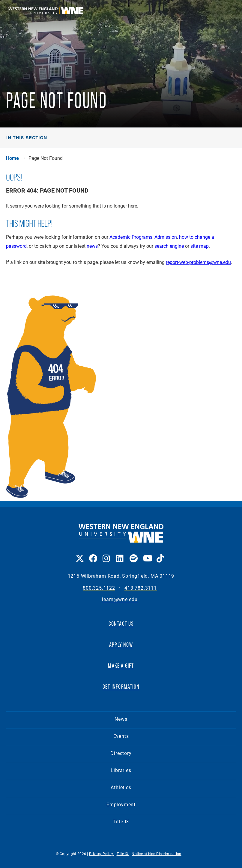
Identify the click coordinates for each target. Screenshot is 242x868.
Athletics (121, 787)
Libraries (121, 770)
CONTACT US (121, 624)
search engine (169, 246)
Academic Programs (131, 237)
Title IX (121, 821)
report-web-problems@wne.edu (198, 262)
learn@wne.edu (120, 599)
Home (12, 158)
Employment (121, 804)
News (121, 719)
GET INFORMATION (121, 687)
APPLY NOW (121, 645)
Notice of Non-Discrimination (156, 854)
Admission (166, 237)
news (92, 246)
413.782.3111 (141, 588)
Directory (121, 753)
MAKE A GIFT (121, 666)
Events (121, 736)
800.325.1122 (99, 588)
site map (200, 246)
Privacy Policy (102, 854)
